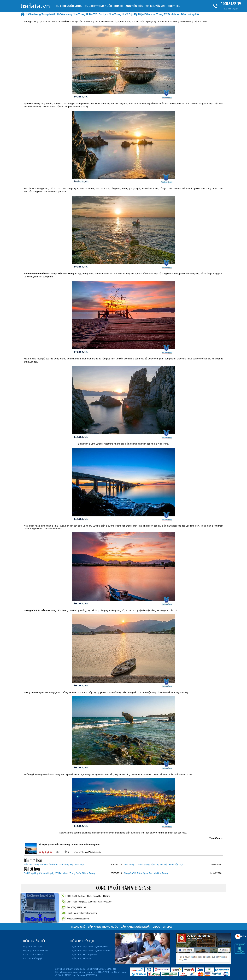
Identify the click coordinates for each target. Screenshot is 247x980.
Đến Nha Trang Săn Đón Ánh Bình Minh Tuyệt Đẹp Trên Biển (54, 865)
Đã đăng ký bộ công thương (37, 971)
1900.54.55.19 (231, 4)
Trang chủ (78, 927)
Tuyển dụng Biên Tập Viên (83, 955)
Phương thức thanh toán (35, 951)
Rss (238, 936)
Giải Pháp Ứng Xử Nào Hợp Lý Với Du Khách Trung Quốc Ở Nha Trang (59, 873)
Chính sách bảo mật (33, 955)
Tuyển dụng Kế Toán (81, 958)
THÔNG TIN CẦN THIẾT (34, 941)
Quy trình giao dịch (33, 947)
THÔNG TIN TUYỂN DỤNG (83, 941)
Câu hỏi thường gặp (33, 958)
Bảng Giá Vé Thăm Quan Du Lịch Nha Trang (146, 873)
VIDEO (157, 927)
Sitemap (168, 927)
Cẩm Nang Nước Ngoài (136, 927)
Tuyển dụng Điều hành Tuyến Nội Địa (89, 947)
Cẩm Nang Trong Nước (103, 927)
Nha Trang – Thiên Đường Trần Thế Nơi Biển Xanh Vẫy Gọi (153, 865)
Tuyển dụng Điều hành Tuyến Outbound (90, 951)
